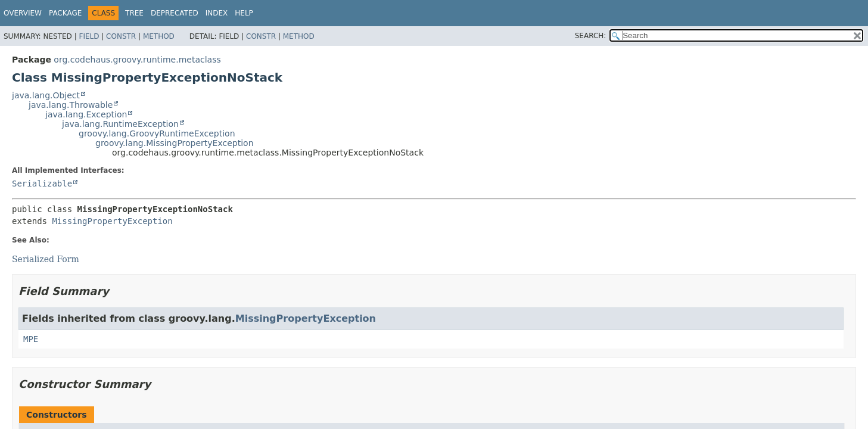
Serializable (42, 184)
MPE (31, 339)
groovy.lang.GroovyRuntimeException (157, 133)
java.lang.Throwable (71, 105)
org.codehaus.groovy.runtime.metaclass (137, 60)
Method (159, 36)
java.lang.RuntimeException (120, 124)
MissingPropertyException (112, 221)
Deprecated (175, 13)
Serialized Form (46, 259)
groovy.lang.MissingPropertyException (175, 143)
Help (244, 13)
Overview (23, 13)
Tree (134, 13)
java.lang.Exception (86, 114)
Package (65, 13)
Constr (121, 36)
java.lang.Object (46, 95)
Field (89, 36)
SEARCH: (591, 36)
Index (217, 13)
